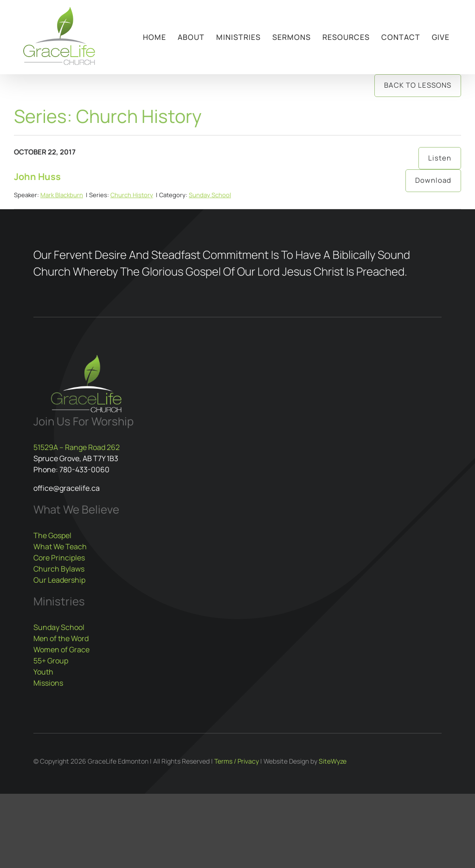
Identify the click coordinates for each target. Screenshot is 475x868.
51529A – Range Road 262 (77, 447)
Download (433, 180)
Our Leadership (59, 580)
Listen (440, 158)
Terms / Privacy (237, 761)
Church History (132, 195)
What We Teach (60, 547)
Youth (43, 672)
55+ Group (51, 661)
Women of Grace (61, 649)
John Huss (37, 177)
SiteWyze (333, 761)
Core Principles (59, 558)
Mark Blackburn (62, 195)
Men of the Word (61, 638)
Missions (48, 683)
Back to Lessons (418, 85)
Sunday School (210, 195)
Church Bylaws (59, 569)
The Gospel (52, 535)
